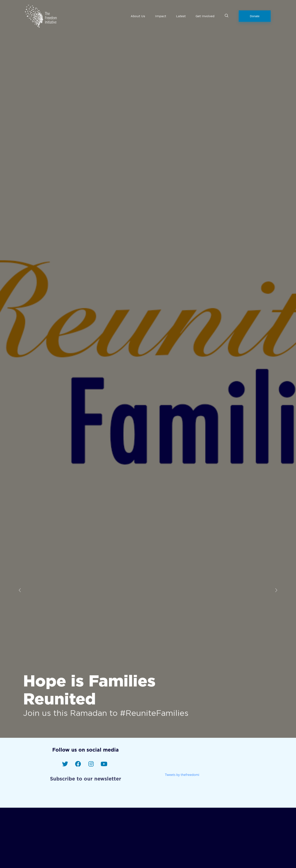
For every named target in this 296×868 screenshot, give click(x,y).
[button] (255, 16)
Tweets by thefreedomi (182, 778)
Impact (161, 16)
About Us (138, 16)
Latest (181, 16)
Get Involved (205, 16)
